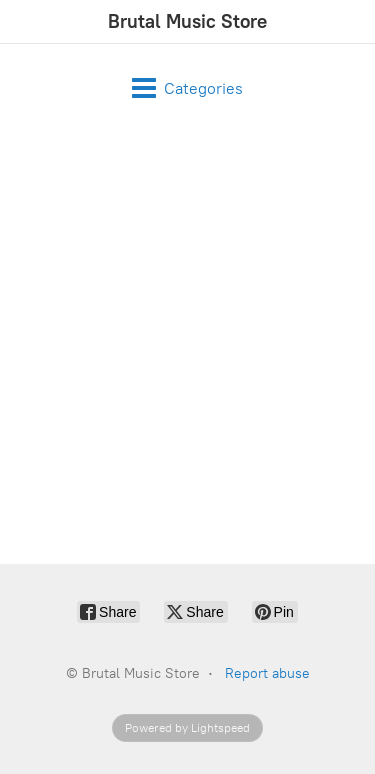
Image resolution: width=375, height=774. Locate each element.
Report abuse (267, 673)
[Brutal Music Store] (187, 22)
